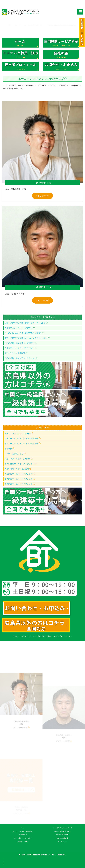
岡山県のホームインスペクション (20, 474)
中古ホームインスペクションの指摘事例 (23, 444)
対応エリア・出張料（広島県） (19, 459)
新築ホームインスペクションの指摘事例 (23, 439)
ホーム (23, 828)
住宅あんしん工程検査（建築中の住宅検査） (24, 333)
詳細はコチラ (42, 196)
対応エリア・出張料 (62, 835)
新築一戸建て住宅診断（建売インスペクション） (26, 323)
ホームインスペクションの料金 (19, 434)
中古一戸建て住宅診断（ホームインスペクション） (27, 338)
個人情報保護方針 (62, 838)
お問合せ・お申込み (23, 842)
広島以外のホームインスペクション (21, 464)
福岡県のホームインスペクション (20, 479)
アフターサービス (23, 835)
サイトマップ (62, 842)
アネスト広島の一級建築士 (62, 831)
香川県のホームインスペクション (20, 484)
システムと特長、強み (15, 454)
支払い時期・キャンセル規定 (18, 469)
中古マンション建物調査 (16, 353)
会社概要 (9, 449)
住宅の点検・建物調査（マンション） (21, 358)
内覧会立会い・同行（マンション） (20, 348)
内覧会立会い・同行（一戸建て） (20, 328)
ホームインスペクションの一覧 (62, 828)
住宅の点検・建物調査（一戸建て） (20, 343)
